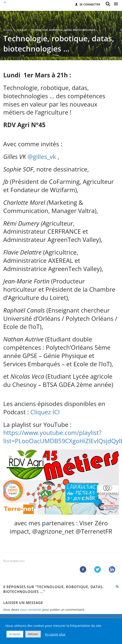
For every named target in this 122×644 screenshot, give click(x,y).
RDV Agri (22, 30)
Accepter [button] (15, 634)
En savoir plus (55, 634)
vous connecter (31, 610)
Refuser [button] (33, 634)
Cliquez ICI (46, 412)
